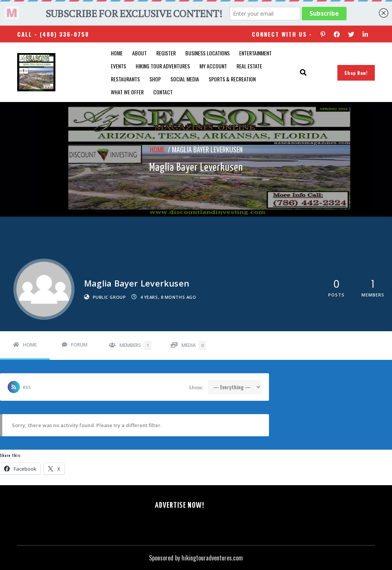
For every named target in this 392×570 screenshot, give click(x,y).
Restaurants (125, 79)
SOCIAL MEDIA (185, 79)
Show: (196, 387)
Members (136, 345)
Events (118, 66)
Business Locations (207, 53)
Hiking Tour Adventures (163, 66)
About (139, 53)
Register (166, 53)
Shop (155, 79)
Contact (163, 92)
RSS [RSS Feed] (27, 387)
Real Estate (249, 66)
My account (213, 66)
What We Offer (127, 92)
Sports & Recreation (232, 79)
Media (194, 345)
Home (117, 53)
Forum (79, 345)
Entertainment (255, 53)
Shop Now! (356, 73)
